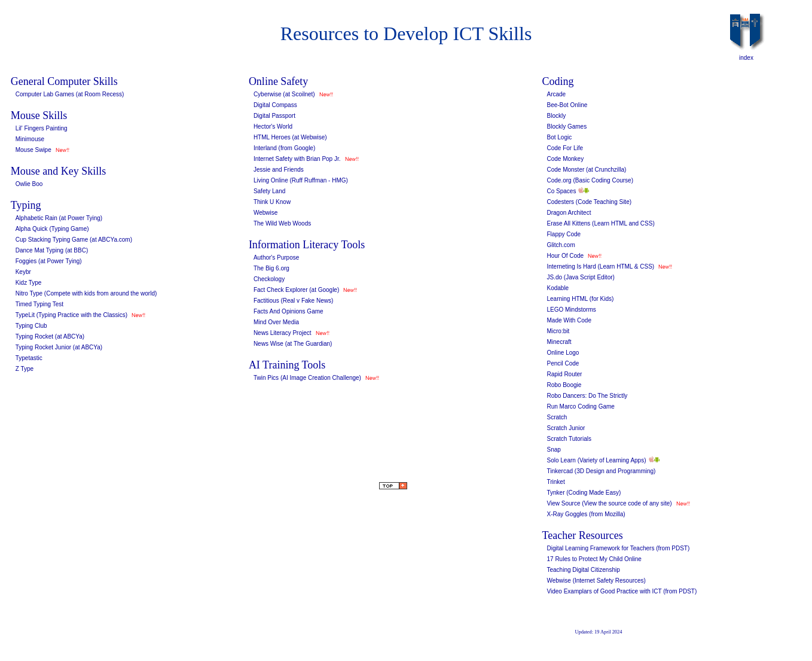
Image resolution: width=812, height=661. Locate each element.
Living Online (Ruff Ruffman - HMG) (301, 180)
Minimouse (30, 139)
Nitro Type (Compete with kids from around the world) (86, 293)
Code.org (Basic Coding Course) (590, 180)
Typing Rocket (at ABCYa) (50, 336)
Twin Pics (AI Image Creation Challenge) (307, 378)
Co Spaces (561, 191)
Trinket (555, 482)
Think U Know (272, 202)
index (746, 58)
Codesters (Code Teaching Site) (589, 202)
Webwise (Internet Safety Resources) (596, 581)
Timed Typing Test (39, 304)
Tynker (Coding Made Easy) (584, 493)
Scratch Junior (566, 428)
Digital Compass (275, 105)
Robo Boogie (564, 385)
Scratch (557, 417)
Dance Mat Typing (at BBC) (52, 250)
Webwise (265, 213)
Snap (553, 450)
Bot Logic (559, 137)
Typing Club (31, 326)
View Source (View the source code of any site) (609, 503)
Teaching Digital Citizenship (583, 570)
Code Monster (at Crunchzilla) (586, 170)
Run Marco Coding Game (580, 406)
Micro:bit (558, 331)
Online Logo (563, 353)
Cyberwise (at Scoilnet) (284, 94)
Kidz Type (29, 283)
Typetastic (29, 358)
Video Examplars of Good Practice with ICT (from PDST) (622, 591)
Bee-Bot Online (567, 105)
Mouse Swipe (33, 150)
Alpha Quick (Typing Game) (52, 229)
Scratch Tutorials (569, 439)
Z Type (25, 369)
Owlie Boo (29, 184)
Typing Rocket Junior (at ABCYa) (59, 347)
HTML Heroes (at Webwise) (290, 137)
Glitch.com (561, 245)
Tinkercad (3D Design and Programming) (601, 471)
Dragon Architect (569, 213)
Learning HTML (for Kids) (580, 299)
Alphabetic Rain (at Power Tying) (59, 218)
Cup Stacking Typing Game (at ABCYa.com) (74, 240)
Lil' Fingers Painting (42, 128)
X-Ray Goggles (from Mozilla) (586, 514)
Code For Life (565, 148)
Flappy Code (564, 234)
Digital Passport (274, 116)
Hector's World (273, 127)
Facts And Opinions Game (289, 311)
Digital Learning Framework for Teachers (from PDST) (618, 548)
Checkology (269, 279)
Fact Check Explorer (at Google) (296, 290)
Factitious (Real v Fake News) (293, 301)
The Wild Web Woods (282, 223)
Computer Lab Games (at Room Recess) (70, 94)
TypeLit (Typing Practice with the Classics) (71, 315)
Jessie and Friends (279, 170)
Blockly (556, 116)
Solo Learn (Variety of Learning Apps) (596, 460)
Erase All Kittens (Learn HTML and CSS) (600, 223)
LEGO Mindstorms (571, 310)
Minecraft (559, 342)
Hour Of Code (565, 256)
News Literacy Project (283, 333)
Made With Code (569, 320)
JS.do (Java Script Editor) (580, 277)
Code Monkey (565, 159)
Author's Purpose (276, 258)
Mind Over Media (276, 322)
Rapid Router (564, 374)
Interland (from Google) (284, 148)
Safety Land (269, 191)
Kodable (558, 288)
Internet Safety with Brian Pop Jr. (297, 159)
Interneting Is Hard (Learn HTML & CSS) (600, 266)
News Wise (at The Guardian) (293, 344)
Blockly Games (567, 127)
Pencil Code (563, 363)
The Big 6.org (271, 268)
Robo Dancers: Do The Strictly (587, 396)
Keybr (23, 272)
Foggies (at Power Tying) (49, 261)
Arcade (556, 94)
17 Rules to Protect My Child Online (594, 559)
